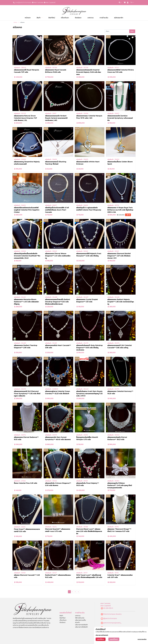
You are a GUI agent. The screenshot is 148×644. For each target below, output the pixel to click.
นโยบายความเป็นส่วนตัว (102, 635)
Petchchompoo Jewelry (112, 614)
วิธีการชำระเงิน (80, 618)
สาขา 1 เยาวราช (39, 3)
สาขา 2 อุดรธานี (50, 3)
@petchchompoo (110, 618)
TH (132, 3)
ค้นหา (132, 31)
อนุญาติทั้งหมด (114, 639)
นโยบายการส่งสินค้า (81, 625)
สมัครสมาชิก (119, 18)
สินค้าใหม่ (52, 18)
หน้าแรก (28, 18)
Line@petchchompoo (23, 3)
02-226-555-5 (108, 608)
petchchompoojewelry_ (112, 623)
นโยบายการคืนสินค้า (81, 627)
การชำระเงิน (104, 18)
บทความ (91, 18)
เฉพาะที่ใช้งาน (101, 639)
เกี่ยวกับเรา (65, 18)
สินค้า (39, 18)
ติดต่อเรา (78, 18)
